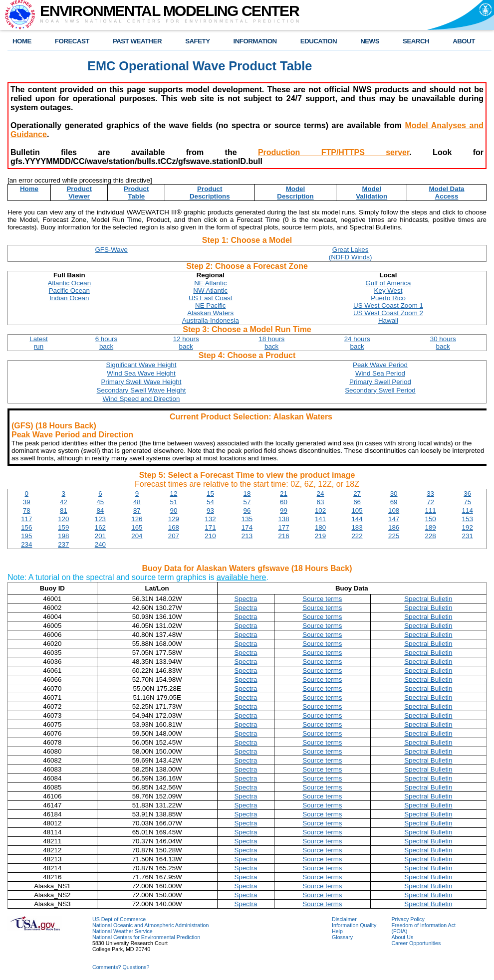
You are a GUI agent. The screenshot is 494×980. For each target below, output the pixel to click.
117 (26, 519)
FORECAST (72, 41)
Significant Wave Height (141, 365)
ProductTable (136, 193)
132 (210, 519)
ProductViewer (79, 193)
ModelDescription (295, 193)
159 (63, 527)
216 (283, 536)
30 (394, 493)
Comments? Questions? (121, 967)
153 (468, 519)
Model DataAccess (446, 193)
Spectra (246, 599)
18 (247, 493)
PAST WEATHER (137, 41)
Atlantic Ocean (69, 283)
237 (63, 544)
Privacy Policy (408, 919)
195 (26, 536)
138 (283, 519)
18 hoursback (271, 343)
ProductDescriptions (210, 193)
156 (26, 527)
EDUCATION (319, 41)
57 (247, 502)
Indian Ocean (69, 298)
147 (394, 519)
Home (29, 189)
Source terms (322, 599)
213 (247, 536)
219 (320, 536)
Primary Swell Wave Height (141, 382)
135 (247, 519)
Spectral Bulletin (428, 599)
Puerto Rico (388, 298)
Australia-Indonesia (211, 320)
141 (320, 519)
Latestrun (38, 343)
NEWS (370, 41)
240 (100, 544)
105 (357, 510)
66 (357, 502)
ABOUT (464, 41)
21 (284, 493)
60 (284, 502)
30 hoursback (443, 343)
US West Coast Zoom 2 (388, 313)
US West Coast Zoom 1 (388, 305)
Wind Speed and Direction (141, 399)
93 (210, 510)
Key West (388, 291)
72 (430, 502)
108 (394, 510)
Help (337, 931)
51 (173, 502)
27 (357, 493)
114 (468, 510)
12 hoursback (186, 343)
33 (430, 493)
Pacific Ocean (69, 291)
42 (64, 502)
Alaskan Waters (210, 313)
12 (173, 493)
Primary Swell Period (380, 382)
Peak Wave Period (380, 365)
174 (247, 527)
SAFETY (197, 41)
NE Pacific (210, 305)
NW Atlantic (210, 291)
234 (26, 544)
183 (357, 527)
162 (100, 527)
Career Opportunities (416, 943)
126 (137, 519)
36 (467, 493)
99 (284, 510)
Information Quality (354, 925)
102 (320, 510)
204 (137, 536)
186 (394, 527)
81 (64, 510)
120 (63, 519)
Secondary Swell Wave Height (141, 390)
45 (100, 502)
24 (321, 493)
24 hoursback (357, 343)
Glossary (342, 937)
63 (321, 502)
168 (174, 527)
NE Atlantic (210, 283)
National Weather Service (123, 931)
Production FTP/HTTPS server (334, 152)
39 (27, 502)
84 (100, 510)
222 (357, 536)
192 (468, 527)
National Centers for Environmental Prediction (146, 937)
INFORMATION (255, 41)
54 (210, 502)
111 (431, 510)
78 (27, 510)
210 (210, 536)
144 (357, 519)
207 (174, 536)
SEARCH (416, 41)
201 (100, 536)
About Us (402, 937)
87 (137, 510)
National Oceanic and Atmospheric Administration (150, 925)
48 (137, 502)
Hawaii (388, 320)
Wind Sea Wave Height (141, 373)
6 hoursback (106, 343)
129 (174, 519)
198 (63, 536)
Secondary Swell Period (380, 390)
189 (431, 527)
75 (467, 502)
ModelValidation (371, 193)
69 (394, 502)
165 (137, 527)
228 (431, 536)
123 (100, 519)
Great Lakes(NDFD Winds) (351, 253)
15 (210, 493)
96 (247, 510)
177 (283, 527)
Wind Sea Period (380, 373)
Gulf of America (388, 283)
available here (242, 577)
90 (173, 510)
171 (210, 527)
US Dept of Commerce (119, 919)
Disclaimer (344, 919)
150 (431, 519)
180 (320, 527)
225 (394, 536)
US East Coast (210, 298)
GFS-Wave (111, 250)
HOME (22, 41)
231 (468, 536)
